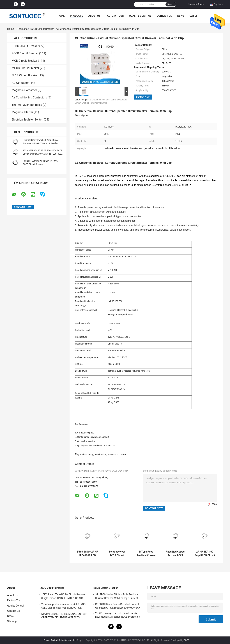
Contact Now (143, 97)
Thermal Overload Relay (27, 105)
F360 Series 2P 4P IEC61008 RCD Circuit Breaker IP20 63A (88, 554)
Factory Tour (115, 16)
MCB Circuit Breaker (24, 61)
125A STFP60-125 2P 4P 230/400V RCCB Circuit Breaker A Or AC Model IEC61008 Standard (43, 154)
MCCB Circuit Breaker (25, 68)
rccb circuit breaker (117, 455)
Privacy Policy (50, 640)
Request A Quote (196, 4)
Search (171, 4)
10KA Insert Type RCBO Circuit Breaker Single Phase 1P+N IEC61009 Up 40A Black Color (63, 597)
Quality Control (140, 16)
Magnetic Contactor (24, 90)
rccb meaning (87, 455)
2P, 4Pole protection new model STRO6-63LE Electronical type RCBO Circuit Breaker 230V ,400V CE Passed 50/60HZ (64, 607)
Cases (194, 16)
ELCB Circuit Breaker (25, 75)
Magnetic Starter (22, 112)
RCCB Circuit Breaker (42, 29)
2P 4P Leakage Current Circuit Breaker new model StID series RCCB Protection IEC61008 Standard (118, 615)
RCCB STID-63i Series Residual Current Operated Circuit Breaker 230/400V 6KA (118, 606)
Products (77, 16)
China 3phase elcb (67, 640)
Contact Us (164, 16)
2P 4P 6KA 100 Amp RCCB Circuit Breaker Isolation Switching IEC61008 (205, 554)
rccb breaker (100, 455)
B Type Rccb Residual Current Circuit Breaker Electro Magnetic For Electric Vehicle (146, 554)
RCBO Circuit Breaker (25, 46)
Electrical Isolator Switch (27, 120)
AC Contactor (20, 83)
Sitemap (12, 621)
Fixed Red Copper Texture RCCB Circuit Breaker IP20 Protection (175, 554)
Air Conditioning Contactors (29, 97)
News (181, 16)
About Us (94, 16)
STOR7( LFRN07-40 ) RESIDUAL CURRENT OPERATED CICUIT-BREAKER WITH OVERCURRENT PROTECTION (65, 616)
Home (61, 16)
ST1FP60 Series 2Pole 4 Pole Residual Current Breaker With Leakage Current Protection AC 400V (117, 597)
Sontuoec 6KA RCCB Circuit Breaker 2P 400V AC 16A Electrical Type (117, 554)
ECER (187, 640)
